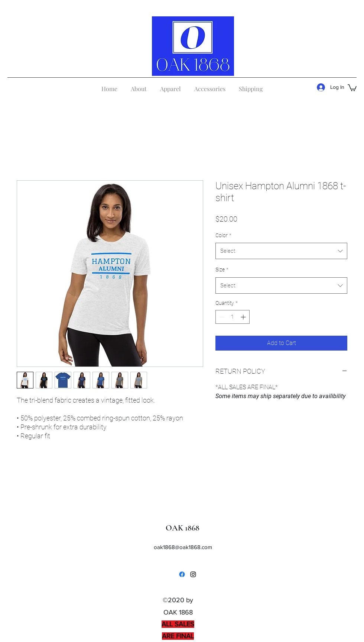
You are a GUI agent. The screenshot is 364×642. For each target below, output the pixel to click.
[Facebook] (182, 574)
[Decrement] (221, 317)
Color (223, 235)
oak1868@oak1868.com (183, 547)
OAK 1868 (183, 528)
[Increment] (244, 317)
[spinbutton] (233, 317)
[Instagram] (193, 574)
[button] (352, 87)
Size (222, 270)
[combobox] (281, 251)
